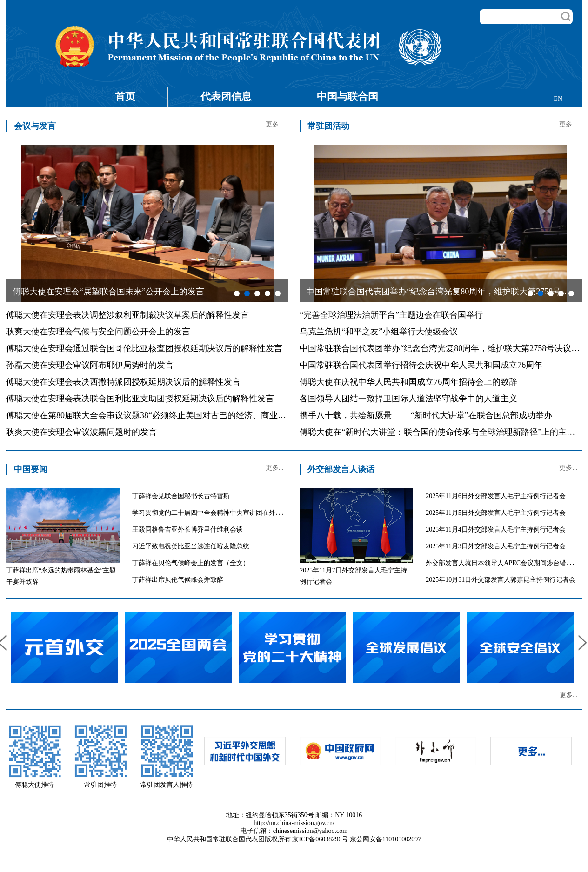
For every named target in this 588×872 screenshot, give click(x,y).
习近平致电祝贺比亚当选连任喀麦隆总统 (191, 546)
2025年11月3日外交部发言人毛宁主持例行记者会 (495, 546)
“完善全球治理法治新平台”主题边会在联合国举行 (391, 315)
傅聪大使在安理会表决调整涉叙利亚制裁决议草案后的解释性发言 (127, 315)
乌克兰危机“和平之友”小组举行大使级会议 (379, 332)
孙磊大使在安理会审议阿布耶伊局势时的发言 (90, 365)
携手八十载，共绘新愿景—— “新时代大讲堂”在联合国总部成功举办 (426, 415)
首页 (125, 97)
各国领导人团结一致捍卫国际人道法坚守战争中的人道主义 (408, 399)
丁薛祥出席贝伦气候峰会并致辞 (178, 580)
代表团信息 (226, 97)
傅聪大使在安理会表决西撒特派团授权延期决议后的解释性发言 (123, 382)
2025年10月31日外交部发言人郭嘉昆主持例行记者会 (501, 580)
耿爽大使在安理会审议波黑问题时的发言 (81, 432)
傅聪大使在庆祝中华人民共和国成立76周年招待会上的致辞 (408, 382)
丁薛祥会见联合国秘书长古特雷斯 (181, 496)
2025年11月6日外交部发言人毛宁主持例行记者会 (495, 496)
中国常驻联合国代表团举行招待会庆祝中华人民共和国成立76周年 (421, 365)
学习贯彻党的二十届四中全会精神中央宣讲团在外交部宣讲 (217, 513)
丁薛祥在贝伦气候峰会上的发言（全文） (191, 563)
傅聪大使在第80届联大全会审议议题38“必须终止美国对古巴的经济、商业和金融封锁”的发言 (177, 415)
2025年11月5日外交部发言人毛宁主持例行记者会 (495, 513)
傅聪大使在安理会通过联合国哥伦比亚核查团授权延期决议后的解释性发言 (144, 348)
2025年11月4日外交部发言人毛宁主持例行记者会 (495, 529)
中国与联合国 (347, 97)
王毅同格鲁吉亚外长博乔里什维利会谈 (187, 529)
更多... (275, 124)
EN (558, 99)
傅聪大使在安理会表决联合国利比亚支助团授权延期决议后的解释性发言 (140, 399)
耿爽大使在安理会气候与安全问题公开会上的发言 (98, 332)
